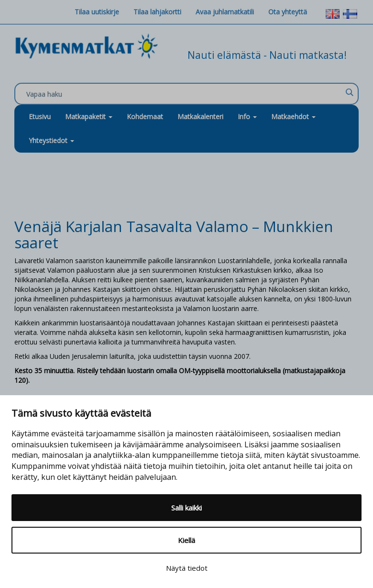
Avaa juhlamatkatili (225, 12)
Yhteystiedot (51, 140)
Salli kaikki (186, 508)
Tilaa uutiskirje (97, 12)
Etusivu (40, 116)
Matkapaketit (89, 116)
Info (247, 116)
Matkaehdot (293, 116)
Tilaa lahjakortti (157, 12)
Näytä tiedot (187, 568)
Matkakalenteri (200, 116)
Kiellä (186, 540)
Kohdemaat (145, 116)
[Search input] (184, 94)
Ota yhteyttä (288, 12)
